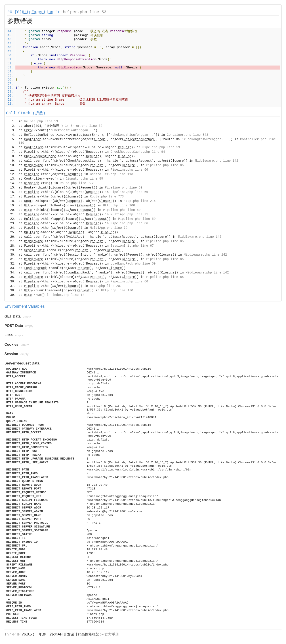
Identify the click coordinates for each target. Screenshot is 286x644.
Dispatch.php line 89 (84, 179)
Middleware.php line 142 (217, 161)
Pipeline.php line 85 (165, 165)
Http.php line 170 (117, 290)
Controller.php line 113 (111, 174)
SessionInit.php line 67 (132, 246)
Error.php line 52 (86, 126)
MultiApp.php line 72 (109, 228)
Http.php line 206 (119, 205)
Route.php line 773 (107, 197)
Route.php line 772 (77, 183)
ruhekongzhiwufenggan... (72, 130)
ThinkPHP (13, 634)
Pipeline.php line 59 (161, 147)
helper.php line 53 (84, 12)
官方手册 (112, 634)
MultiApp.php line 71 (129, 214)
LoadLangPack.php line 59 (133, 264)
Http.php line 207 (106, 286)
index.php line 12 (68, 295)
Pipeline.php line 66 (129, 170)
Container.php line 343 (188, 135)
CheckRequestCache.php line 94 (138, 152)
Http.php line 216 (140, 201)
